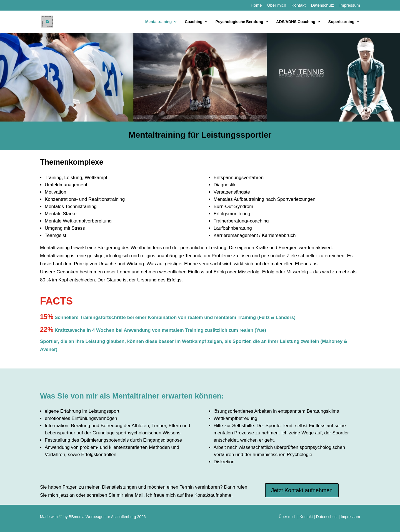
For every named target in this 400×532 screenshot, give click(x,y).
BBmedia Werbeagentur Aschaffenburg (102, 517)
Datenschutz (322, 5)
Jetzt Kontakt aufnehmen (302, 490)
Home (256, 5)
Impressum (350, 5)
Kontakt (298, 5)
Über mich (277, 5)
